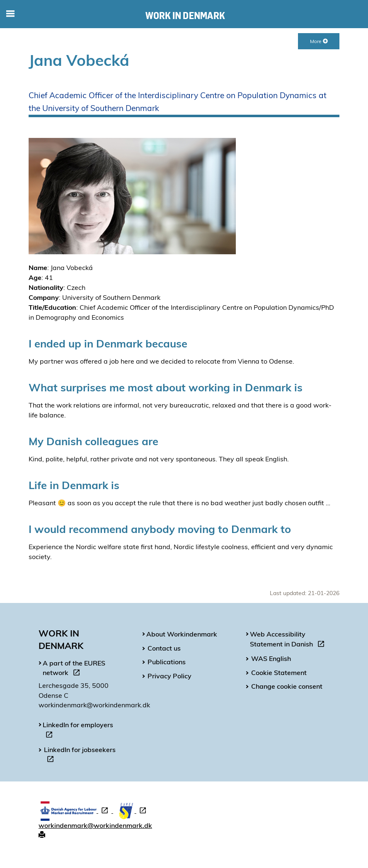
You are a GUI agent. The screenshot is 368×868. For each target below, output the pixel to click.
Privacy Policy (169, 676)
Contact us (164, 648)
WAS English (271, 658)
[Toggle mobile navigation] (10, 14)
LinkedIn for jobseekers (80, 756)
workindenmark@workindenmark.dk (95, 825)
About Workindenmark (182, 634)
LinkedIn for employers (78, 731)
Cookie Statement (279, 673)
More (319, 41)
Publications (167, 662)
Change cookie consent (287, 686)
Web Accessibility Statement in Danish (289, 640)
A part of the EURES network (74, 669)
